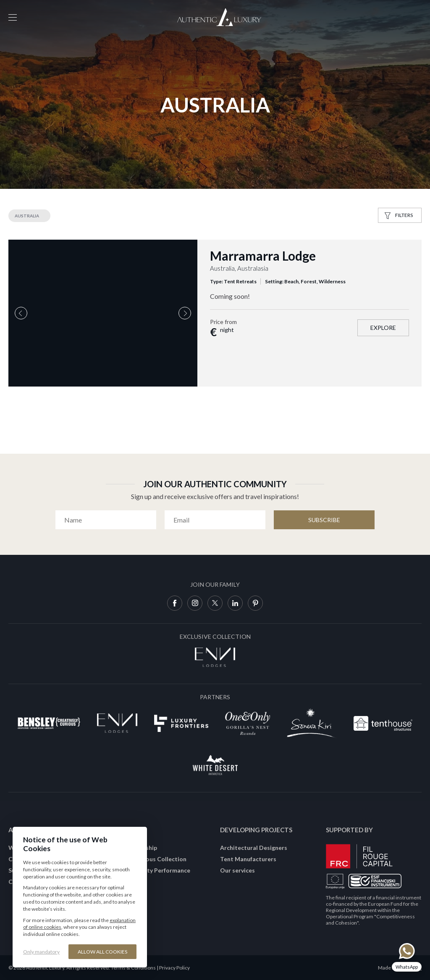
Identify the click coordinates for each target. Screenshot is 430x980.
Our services (237, 870)
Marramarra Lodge (263, 256)
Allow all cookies (102, 952)
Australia (27, 216)
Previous (21, 313)
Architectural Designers (254, 848)
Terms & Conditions (133, 968)
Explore (383, 328)
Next (185, 313)
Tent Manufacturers (248, 859)
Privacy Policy (174, 968)
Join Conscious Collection (150, 859)
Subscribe (324, 520)
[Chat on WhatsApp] (407, 957)
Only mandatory (41, 952)
